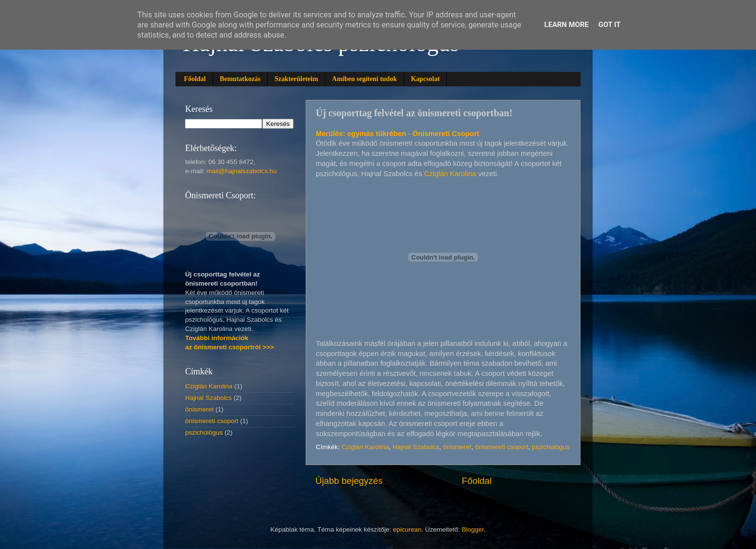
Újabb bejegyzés (349, 481)
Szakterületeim (296, 79)
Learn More (567, 25)
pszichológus (551, 447)
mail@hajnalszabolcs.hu (242, 171)
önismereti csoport (501, 447)
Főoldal (195, 79)
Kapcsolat (425, 79)
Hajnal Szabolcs (416, 447)
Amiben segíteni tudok (365, 79)
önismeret (457, 447)
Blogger (473, 529)
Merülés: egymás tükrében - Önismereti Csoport (398, 134)
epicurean (407, 529)
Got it (609, 25)
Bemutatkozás (240, 79)
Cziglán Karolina (450, 174)
